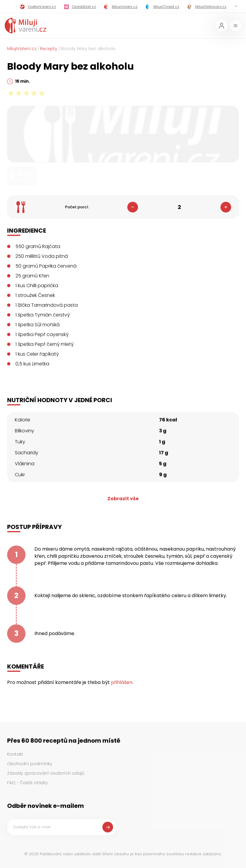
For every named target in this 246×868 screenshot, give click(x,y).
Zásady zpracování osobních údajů (46, 773)
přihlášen (122, 682)
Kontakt (15, 754)
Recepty (49, 49)
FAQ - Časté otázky (27, 783)
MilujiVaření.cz (22, 49)
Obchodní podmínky (30, 764)
